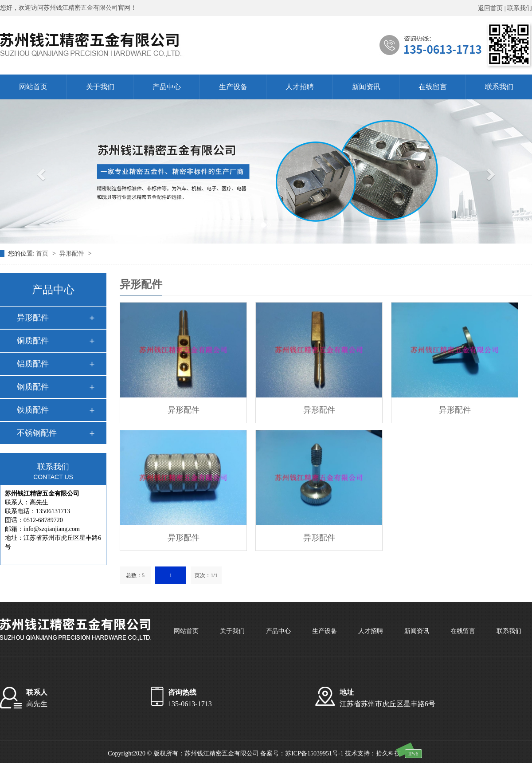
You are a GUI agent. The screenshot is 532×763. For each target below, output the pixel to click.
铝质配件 (33, 364)
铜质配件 (33, 341)
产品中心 (167, 87)
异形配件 (73, 254)
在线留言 (433, 87)
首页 (43, 254)
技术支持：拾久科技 (373, 753)
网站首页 (33, 87)
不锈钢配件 (37, 433)
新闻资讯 (366, 87)
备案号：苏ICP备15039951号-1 (302, 753)
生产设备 (233, 87)
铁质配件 (33, 410)
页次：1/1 (206, 575)
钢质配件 (33, 387)
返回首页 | (493, 8)
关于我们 (100, 87)
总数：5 (135, 575)
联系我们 (520, 8)
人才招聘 (300, 87)
